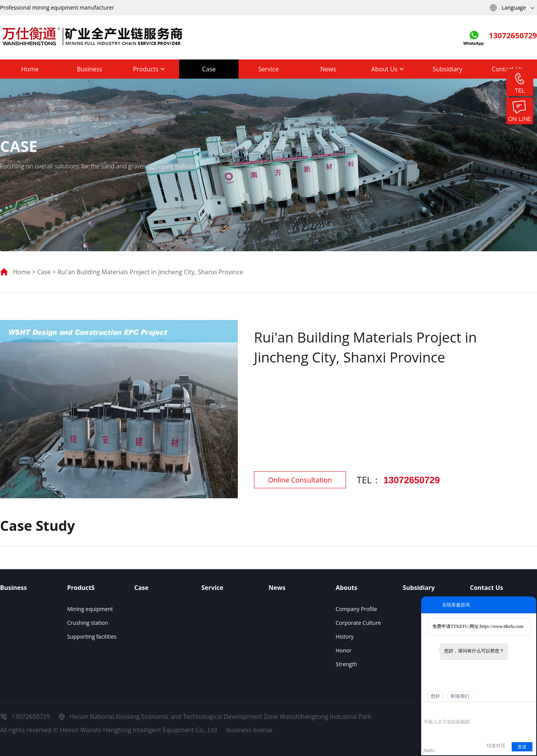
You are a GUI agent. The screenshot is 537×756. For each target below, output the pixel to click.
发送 (522, 747)
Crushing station (88, 623)
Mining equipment (90, 609)
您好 (435, 696)
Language (512, 8)
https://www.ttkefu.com (502, 626)
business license (250, 730)
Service (269, 69)
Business (89, 69)
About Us (388, 69)
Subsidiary (447, 69)
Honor (343, 650)
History (345, 637)
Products (149, 69)
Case (209, 69)
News (328, 69)
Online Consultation (300, 480)
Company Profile (356, 609)
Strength (346, 664)
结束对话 (496, 746)
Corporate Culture (358, 623)
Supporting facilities (92, 637)
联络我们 (460, 696)
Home (30, 69)
